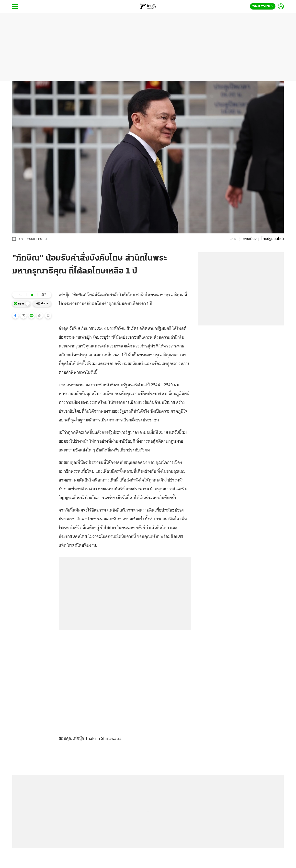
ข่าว (233, 239)
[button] (15, 315)
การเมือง (250, 239)
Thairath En (263, 7)
